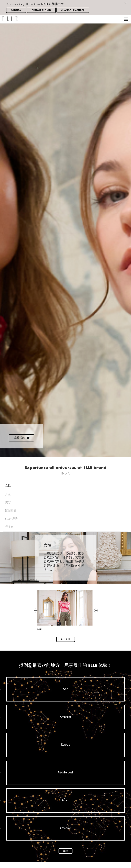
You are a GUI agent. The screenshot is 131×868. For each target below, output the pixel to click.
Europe (66, 745)
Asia (65, 689)
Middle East (66, 773)
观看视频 (21, 438)
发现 (65, 851)
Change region (41, 10)
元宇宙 (9, 527)
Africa (65, 800)
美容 (8, 503)
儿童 (8, 494)
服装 (65, 610)
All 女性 (66, 639)
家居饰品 (11, 511)
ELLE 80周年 (12, 519)
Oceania (66, 828)
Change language (73, 10)
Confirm (16, 10)
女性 (8, 486)
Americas (66, 717)
